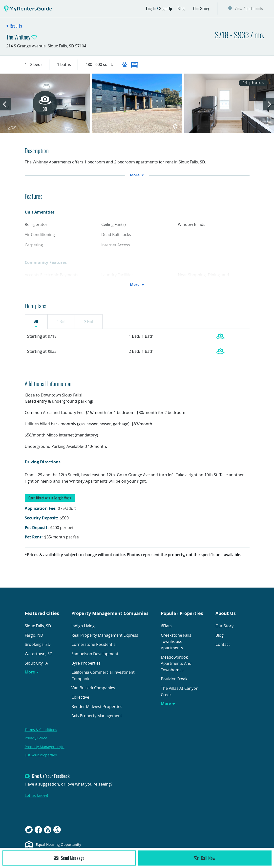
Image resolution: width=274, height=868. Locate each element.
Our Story (201, 8)
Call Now (205, 858)
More (30, 676)
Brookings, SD (38, 648)
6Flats (166, 630)
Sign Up (166, 8)
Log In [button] (151, 8)
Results (16, 26)
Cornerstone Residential (94, 648)
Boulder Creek (174, 683)
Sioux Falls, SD (38, 630)
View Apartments (249, 8)
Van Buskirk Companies (93, 691)
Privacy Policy (36, 742)
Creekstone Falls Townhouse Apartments (176, 645)
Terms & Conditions (41, 733)
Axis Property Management (97, 719)
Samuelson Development (95, 657)
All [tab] (39, 323)
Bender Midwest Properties (97, 710)
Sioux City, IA (36, 667)
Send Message (69, 858)
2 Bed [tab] (104, 323)
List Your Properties (41, 759)
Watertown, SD (39, 657)
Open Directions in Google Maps (50, 501)
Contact (223, 648)
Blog (181, 8)
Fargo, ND (34, 639)
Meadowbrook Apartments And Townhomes (176, 667)
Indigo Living (83, 630)
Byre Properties (86, 667)
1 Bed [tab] (71, 323)
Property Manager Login (45, 750)
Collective (80, 701)
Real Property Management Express (105, 639)
